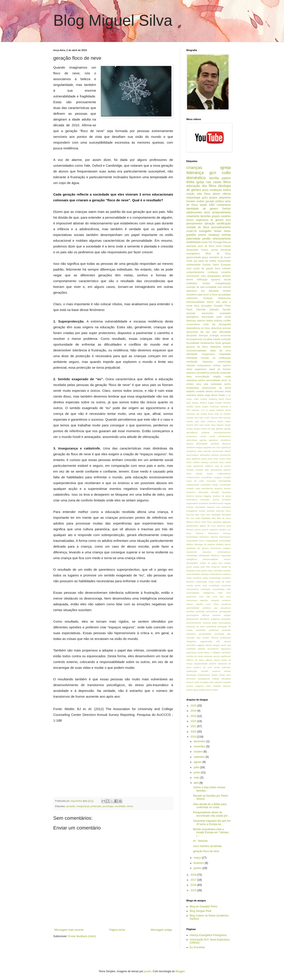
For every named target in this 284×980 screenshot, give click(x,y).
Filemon (227, 403)
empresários (192, 503)
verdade (227, 682)
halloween (216, 347)
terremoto (191, 679)
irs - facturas (200, 841)
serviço (217, 656)
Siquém (220, 425)
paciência (226, 604)
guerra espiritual (210, 530)
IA (207, 410)
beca (210, 459)
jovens (202, 235)
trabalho (191, 391)
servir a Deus (210, 295)
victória (190, 686)
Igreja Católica (217, 410)
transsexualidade (195, 302)
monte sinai (201, 585)
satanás (201, 649)
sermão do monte (195, 656)
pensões (190, 611)
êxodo (222, 395)
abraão (227, 429)
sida (206, 384)
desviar (227, 488)
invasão (205, 358)
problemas (214, 630)
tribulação (226, 679)
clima (189, 474)
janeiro (198, 868)
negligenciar (209, 593)
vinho (208, 686)
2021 (194, 726)
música (217, 365)
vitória (200, 395)
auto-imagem (193, 455)
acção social (208, 436)
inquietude (226, 555)
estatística (192, 283)
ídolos (215, 690)
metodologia (215, 578)
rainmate (190, 638)
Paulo (189, 309)
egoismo (216, 279)
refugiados (191, 641)
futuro (227, 231)
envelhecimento (216, 503)
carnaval (214, 462)
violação (217, 686)
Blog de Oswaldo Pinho (204, 907)
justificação (225, 358)
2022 (194, 721)
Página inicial (117, 930)
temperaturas (204, 675)
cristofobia (206, 485)
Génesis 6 (226, 407)
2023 (194, 716)
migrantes (208, 362)
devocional (192, 332)
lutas (210, 571)
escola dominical (221, 250)
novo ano (218, 597)
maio (197, 778)
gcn (213, 173)
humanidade (225, 541)
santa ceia (226, 645)
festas (218, 231)
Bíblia (190, 182)
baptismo (196, 459)
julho (197, 767)
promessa (191, 634)
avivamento (225, 455)
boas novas (219, 459)
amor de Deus (206, 246)
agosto (198, 762)
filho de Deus (224, 518)
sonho (228, 384)
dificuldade (225, 332)
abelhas (220, 429)
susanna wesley (221, 671)
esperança (202, 220)
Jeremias (191, 414)
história (227, 347)
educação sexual (210, 500)
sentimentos (194, 242)
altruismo (226, 444)
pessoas (217, 615)
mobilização (202, 582)
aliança (190, 444)
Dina (189, 403)
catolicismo (198, 466)
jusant (148, 971)
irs (209, 563)
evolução (226, 339)
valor (211, 682)
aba (213, 429)
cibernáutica (216, 470)
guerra (198, 530)
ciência (227, 194)
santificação (224, 224)
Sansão (227, 309)
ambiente (191, 447)
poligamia (216, 619)
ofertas (190, 604)
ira (214, 358)
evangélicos (192, 511)
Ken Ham (199, 418)
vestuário (191, 395)
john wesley (225, 563)
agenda (203, 440)
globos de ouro (208, 526)
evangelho (205, 231)
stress (130, 806)
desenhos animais (221, 328)
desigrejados (214, 276)
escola (227, 279)
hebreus (200, 533)
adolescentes (194, 212)
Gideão (190, 407)
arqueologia (193, 198)
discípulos (192, 335)
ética (197, 306)
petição (227, 615)
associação (207, 317)
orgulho (199, 604)
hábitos (190, 544)
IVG (210, 242)
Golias (198, 407)
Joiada (203, 414)
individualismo (224, 552)
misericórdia (224, 362)
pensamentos (194, 224)
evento (202, 511)
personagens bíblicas (198, 615)
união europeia (201, 682)
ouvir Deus (212, 604)
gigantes (227, 522)
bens (218, 268)
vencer (210, 302)
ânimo (209, 690)
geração (71, 806)
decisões (206, 216)
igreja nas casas (209, 182)
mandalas (218, 571)
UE (209, 429)
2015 (194, 890)
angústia (207, 447)
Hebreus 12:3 (198, 410)
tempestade (193, 388)
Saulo (207, 425)
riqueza (227, 641)
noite (220, 593)
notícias (226, 235)
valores (209, 391)
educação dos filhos (201, 186)
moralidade (214, 585)
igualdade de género (197, 548)
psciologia (108, 806)
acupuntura (192, 436)
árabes (202, 690)
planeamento (192, 619)
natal (200, 295)
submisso (226, 667)
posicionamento (194, 623)
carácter (226, 268)
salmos (208, 645)
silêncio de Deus (195, 660)
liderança (195, 173)
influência (215, 555)
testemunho (225, 298)
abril (197, 783)
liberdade (214, 291)
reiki (218, 641)
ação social (224, 317)
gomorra (221, 526)
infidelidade (204, 555)
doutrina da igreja (222, 496)
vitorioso (227, 686)
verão (228, 391)
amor (207, 212)
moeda (190, 585)
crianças (194, 167)
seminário (226, 652)
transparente (204, 679)
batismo (201, 321)
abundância (192, 433)
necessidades (193, 593)
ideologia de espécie (205, 544)
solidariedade (193, 265)
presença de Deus (196, 627)
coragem (218, 477)
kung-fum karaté (219, 567)
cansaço (205, 462)
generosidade (194, 257)
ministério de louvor (220, 257)
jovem (189, 567)
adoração (191, 246)
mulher (200, 201)
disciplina (226, 492)
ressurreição (224, 261)
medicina (227, 574)
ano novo (216, 447)
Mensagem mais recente (69, 930)
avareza (215, 455)
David (205, 242)
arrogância (191, 451)
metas (205, 578)
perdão (206, 239)
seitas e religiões (212, 652)
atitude (228, 451)
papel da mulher (207, 261)
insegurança (83, 806)
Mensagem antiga (161, 930)
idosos (228, 544)
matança (205, 574)
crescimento (193, 276)
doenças (203, 335)
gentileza (217, 522)
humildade (211, 287)
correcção (211, 481)
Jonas (211, 414)
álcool (214, 395)
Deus (207, 194)
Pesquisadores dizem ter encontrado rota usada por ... (212, 814)
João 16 (218, 414)
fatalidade (216, 515)
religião (217, 376)
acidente (205, 433)
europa (206, 283)
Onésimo (211, 421)
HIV (188, 410)
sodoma (197, 667)
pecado (210, 201)
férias (218, 343)
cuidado (190, 488)
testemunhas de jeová (216, 388)
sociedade (120, 806)
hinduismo (204, 537)
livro (228, 220)
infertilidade (192, 555)
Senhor (226, 209)
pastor (226, 178)
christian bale (202, 470)
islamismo (192, 291)
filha (214, 518)
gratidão (191, 235)
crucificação (225, 485)
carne (219, 246)
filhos (227, 182)
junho (197, 772)
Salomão (201, 309)
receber (206, 638)
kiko (208, 567)
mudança (214, 235)
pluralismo (205, 619)
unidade (200, 391)
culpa (198, 488)
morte (189, 261)
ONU (203, 421)
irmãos (203, 563)
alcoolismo (226, 440)
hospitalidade (212, 541)
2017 (194, 880)
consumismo (193, 324)
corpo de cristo (195, 481)
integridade (225, 354)
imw (220, 287)
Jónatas (227, 414)
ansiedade (225, 313)
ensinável (203, 503)
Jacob (228, 410)
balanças (191, 321)
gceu (205, 198)
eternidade (200, 507)
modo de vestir (223, 582)
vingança (199, 686)
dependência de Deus (198, 328)
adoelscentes (224, 436)
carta (221, 462)
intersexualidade (210, 559)
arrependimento (221, 212)
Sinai (213, 425)
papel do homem (220, 369)
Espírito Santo (211, 265)
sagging (200, 645)
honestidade (192, 541)
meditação (192, 362)
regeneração (206, 641)
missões (191, 365)
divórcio (190, 496)
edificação (202, 279)
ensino (205, 250)
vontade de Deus (198, 227)
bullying (218, 321)
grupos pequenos (220, 198)
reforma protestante (221, 638)
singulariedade (201, 664)
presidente (211, 627)
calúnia (196, 462)
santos (201, 380)
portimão (215, 373)
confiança (213, 272)
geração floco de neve (206, 851)
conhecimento (193, 477)
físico (210, 522)
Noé (197, 421)
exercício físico (223, 511)
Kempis (190, 418)
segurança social (195, 652)
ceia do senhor (223, 466)
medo (189, 578)
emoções (226, 500)
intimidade (192, 358)
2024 (194, 711)
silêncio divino (213, 660)
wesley (190, 690)
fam (208, 515)
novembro (200, 746)
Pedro (221, 421)
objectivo (204, 600)
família (214, 178)
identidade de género (202, 209)
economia (226, 335)
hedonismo (213, 533)
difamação (203, 492)
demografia (225, 324)
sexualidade (224, 295)
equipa (228, 503)
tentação (208, 298)
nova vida (205, 597)
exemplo (211, 511)
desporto (218, 488)
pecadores (226, 608)
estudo (217, 339)
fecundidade (193, 343)
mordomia (226, 585)
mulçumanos (204, 365)
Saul (201, 425)
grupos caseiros (221, 216)
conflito (227, 321)
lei (230, 567)
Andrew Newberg (208, 399)
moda (211, 582)
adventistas (192, 440)
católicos (209, 466)
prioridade (201, 630)
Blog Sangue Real (200, 911)
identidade (192, 354)
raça (198, 638)
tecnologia (191, 675)
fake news (200, 515)
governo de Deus (197, 347)
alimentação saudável (208, 444)
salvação (210, 224)
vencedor (219, 391)
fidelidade (206, 518)
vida (199, 194)
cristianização (193, 485)
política (219, 201)
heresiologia (192, 537)
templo (215, 675)
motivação (206, 589)
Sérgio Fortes (200, 429)
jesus (205, 190)
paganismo (201, 369)
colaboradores (224, 474)
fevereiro (199, 863)
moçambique (218, 589)
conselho (226, 272)
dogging (207, 496)
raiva (189, 376)
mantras (227, 571)
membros (197, 578)
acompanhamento (222, 433)
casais (228, 462)
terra (229, 675)
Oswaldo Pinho (222, 306)
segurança (226, 649)
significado (226, 656)
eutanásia (226, 507)
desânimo (191, 492)
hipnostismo (225, 537)
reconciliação (202, 376)
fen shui (190, 518)
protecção (96, 806)
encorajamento (194, 339)
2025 (194, 706)
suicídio (205, 671)
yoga (207, 395)
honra (202, 541)
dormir (190, 279)
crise (203, 276)
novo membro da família (207, 846)
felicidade (226, 515)
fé (212, 220)
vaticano (218, 682)
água (196, 690)
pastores (191, 373)
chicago (190, 470)
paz (216, 608)
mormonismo (192, 589)
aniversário (208, 313)
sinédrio (213, 664)
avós (189, 459)
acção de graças (203, 268)
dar (214, 324)
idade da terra (220, 350)
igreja (226, 167)
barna (204, 459)
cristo (206, 324)
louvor (190, 220)
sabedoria (192, 380)
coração (227, 477)
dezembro (200, 741)
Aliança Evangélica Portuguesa (208, 935)
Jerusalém (207, 306)
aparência (226, 447)
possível (207, 623)
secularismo (213, 649)
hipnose (214, 537)
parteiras (207, 608)
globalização (192, 526)
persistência (203, 373)
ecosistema (192, 500)
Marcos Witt (217, 418)
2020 (194, 732)
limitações (191, 571)
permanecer (212, 611)
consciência (207, 477)
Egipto (211, 403)
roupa (228, 376)
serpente (208, 656)
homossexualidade (196, 350)
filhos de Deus (218, 253)
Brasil (221, 399)
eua (218, 507)
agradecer (214, 440)
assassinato (218, 451)
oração (190, 194)
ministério (191, 295)
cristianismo (224, 205)
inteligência (192, 559)
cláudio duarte (204, 474)
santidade (191, 649)
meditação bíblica (220, 190)
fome (204, 522)
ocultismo (226, 600)
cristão (215, 485)
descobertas (207, 488)
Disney (195, 403)
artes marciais (204, 451)
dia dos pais (209, 332)
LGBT (207, 418)
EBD (212, 205)
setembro (200, 757)
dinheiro (227, 276)
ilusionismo (216, 548)
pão (229, 634)
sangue (216, 645)
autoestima (205, 455)
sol (204, 667)
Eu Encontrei (197, 947)
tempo (222, 675)
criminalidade (224, 481)
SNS (196, 425)
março (198, 858)
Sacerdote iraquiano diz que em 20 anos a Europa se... (212, 822)
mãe (229, 589)
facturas (190, 515)
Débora (203, 403)
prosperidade (205, 634)
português (226, 619)
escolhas (208, 339)
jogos (214, 563)
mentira (227, 291)
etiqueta (211, 507)
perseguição (225, 611)
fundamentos (207, 343)
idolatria (220, 544)
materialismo (215, 574)
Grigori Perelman (211, 407)
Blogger (180, 971)
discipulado (192, 250)
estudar (190, 507)
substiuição (192, 671)
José (189, 268)
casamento (193, 216)
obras (189, 369)
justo (203, 567)
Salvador (214, 309)
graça (205, 257)
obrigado (215, 600)
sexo (199, 384)
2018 (194, 875)
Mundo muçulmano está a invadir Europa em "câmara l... (211, 833)
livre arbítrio (202, 571)
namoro (227, 365)
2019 (194, 737)
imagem (227, 548)
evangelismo (193, 253)
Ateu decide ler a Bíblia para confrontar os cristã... (210, 806)
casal (189, 466)
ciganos (227, 470)
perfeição (200, 611)
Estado (219, 403)
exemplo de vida (195, 287)
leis (203, 291)
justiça (196, 567)
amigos (199, 447)
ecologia (214, 335)
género (219, 220)
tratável (216, 679)
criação (227, 246)
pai (195, 261)
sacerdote (191, 645)
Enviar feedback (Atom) (82, 936)
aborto (216, 194)
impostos (207, 552)
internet (227, 287)
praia (214, 623)
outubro (199, 752)
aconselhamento (221, 227)
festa (198, 518)
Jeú (198, 414)
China (228, 399)
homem (191, 201)
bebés (210, 321)
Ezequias (226, 265)
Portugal (218, 242)
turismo (190, 682)
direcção (215, 492)
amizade (191, 313)
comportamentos (195, 272)
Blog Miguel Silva (113, 20)
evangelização (223, 283)
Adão (196, 399)
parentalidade (193, 608)
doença (199, 496)
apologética (192, 317)
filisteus (190, 522)
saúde (203, 205)
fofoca (197, 522)
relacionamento (222, 239)
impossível (191, 552)
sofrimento (192, 298)
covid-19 (191, 231)
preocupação (225, 623)
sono (210, 667)
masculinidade (193, 574)
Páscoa (227, 242)
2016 (194, 885)
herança (227, 533)
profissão (226, 630)
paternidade (193, 239)
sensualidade (213, 380)
